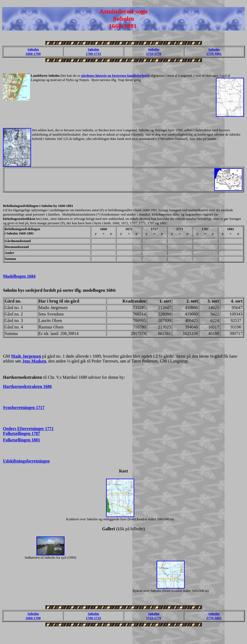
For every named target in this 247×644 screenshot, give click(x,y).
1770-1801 (214, 54)
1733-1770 (154, 54)
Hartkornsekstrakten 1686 (27, 386)
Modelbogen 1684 (19, 276)
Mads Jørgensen (26, 356)
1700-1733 (93, 54)
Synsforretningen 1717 (24, 407)
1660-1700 (33, 54)
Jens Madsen (34, 361)
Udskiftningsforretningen (26, 461)
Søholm (33, 49)
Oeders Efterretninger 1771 (28, 429)
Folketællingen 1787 (21, 433)
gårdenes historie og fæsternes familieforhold (115, 76)
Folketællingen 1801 (21, 440)
